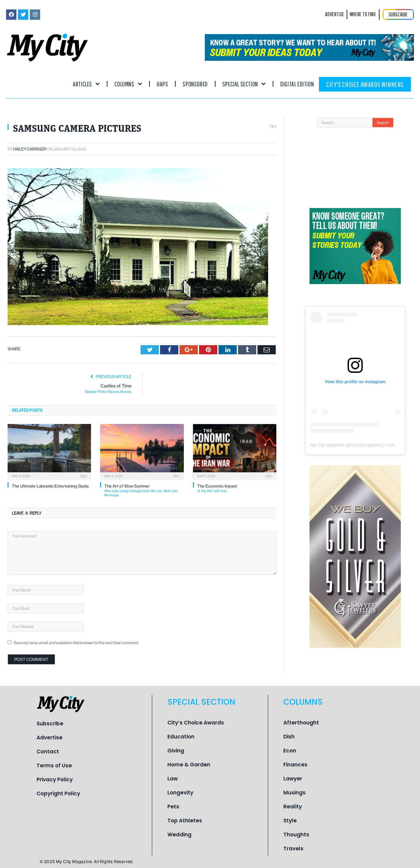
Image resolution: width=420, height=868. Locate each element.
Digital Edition (297, 84)
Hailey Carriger (30, 149)
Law (173, 779)
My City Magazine (327, 445)
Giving (176, 751)
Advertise (49, 738)
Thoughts (296, 835)
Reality (293, 807)
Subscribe (50, 724)
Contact (48, 752)
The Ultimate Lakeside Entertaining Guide (50, 486)
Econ (290, 751)
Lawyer (293, 779)
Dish (289, 737)
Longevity (180, 793)
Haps (162, 84)
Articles (86, 84)
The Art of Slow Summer (144, 490)
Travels (293, 849)
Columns (128, 84)
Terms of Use (54, 766)
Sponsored (195, 84)
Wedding (179, 835)
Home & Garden (189, 765)
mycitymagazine (366, 445)
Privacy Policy (55, 779)
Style (290, 821)
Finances (295, 765)
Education (181, 737)
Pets (173, 807)
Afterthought (301, 723)
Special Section (244, 84)
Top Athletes (185, 821)
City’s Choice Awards (196, 723)
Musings (294, 793)
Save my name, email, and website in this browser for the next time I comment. (76, 643)
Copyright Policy (58, 793)
